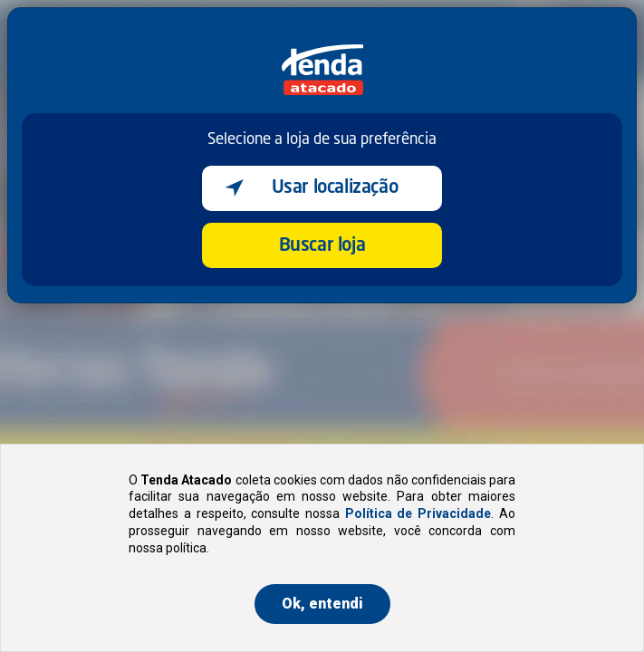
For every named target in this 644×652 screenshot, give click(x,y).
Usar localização (335, 188)
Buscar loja (322, 246)
